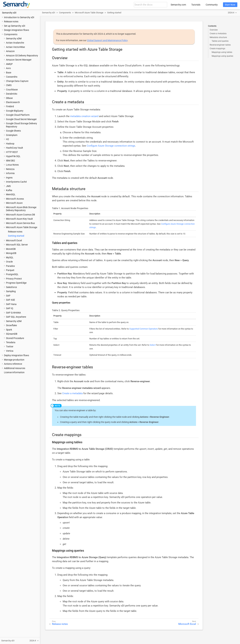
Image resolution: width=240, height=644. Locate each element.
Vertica (10, 351)
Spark (9, 330)
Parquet (10, 270)
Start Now (230, 5)
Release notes (11, 22)
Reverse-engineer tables (220, 45)
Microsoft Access (15, 199)
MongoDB (11, 253)
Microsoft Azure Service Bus (20, 223)
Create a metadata (218, 34)
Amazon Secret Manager (19, 60)
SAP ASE (10, 300)
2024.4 (231, 13)
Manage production (14, 360)
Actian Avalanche (15, 43)
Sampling (11, 291)
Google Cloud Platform (18, 115)
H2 (7, 139)
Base (9, 73)
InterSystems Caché (16, 182)
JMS (8, 186)
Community (212, 5)
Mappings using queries (222, 56)
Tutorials (196, 5)
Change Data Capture (17, 81)
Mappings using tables (222, 52)
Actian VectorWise (15, 47)
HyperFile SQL (13, 156)
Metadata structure (218, 37)
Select (153, 345)
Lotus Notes (12, 165)
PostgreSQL (12, 274)
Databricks (12, 94)
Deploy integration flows (16, 355)
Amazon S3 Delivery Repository (22, 56)
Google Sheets (13, 131)
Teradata (11, 342)
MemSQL (11, 194)
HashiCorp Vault (14, 148)
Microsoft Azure (14, 203)
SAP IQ (10, 308)
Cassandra (12, 77)
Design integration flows (16, 30)
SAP (8, 296)
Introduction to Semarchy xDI (19, 17)
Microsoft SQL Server (17, 245)
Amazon (10, 51)
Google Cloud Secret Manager (21, 119)
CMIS (9, 85)
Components (11, 34)
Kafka (9, 190)
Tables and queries (220, 41)
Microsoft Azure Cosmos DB (20, 215)
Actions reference (13, 364)
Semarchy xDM (14, 39)
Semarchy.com (178, 5)
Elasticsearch (13, 102)
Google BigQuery (15, 111)
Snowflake (11, 325)
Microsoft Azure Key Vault (19, 219)
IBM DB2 (10, 161)
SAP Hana (11, 304)
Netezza (10, 169)
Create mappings (217, 49)
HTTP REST (12, 152)
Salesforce (11, 287)
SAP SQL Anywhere (16, 317)
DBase (9, 98)
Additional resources (15, 368)
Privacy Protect (14, 279)
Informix (10, 173)
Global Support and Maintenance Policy (107, 40)
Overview (214, 30)
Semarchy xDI (9, 13)
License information (14, 372)
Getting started (16, 236)
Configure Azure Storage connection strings (111, 146)
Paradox (10, 266)
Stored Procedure (15, 338)
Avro (8, 68)
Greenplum (12, 135)
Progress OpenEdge (16, 283)
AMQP (9, 64)
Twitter (10, 347)
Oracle (9, 262)
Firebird (10, 106)
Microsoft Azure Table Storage (22, 227)
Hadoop (10, 144)
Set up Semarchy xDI (15, 26)
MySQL (10, 257)
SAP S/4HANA (13, 313)
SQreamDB (12, 334)
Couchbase (12, 90)
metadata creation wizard (84, 116)
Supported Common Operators (144, 329)
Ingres (9, 178)
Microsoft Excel (14, 240)
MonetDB (11, 249)
